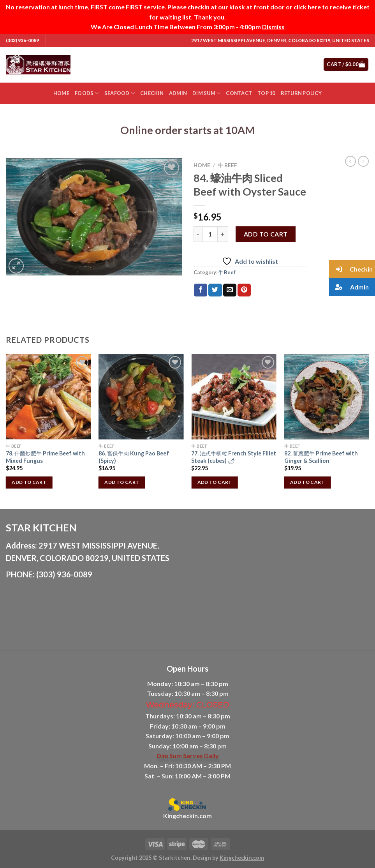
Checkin (152, 93)
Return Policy (301, 93)
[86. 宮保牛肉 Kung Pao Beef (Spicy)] (141, 397)
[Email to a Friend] (230, 290)
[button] (352, 269)
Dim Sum (206, 93)
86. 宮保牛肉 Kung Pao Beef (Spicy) (134, 457)
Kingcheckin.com (187, 816)
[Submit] (287, 65)
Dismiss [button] (273, 27)
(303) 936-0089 (22, 40)
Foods (87, 93)
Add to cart (266, 234)
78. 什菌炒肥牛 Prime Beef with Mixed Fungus (45, 457)
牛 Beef (227, 165)
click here (307, 7)
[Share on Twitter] (215, 290)
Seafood (120, 93)
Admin (178, 93)
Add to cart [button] (29, 482)
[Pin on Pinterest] (244, 290)
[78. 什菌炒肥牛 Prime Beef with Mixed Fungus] (48, 397)
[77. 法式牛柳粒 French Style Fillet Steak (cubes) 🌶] (234, 397)
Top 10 (266, 93)
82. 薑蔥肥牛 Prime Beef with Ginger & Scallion (321, 457)
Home (61, 93)
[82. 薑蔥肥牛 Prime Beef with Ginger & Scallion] (327, 397)
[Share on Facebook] (201, 290)
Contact (239, 93)
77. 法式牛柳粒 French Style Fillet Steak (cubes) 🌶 (234, 457)
